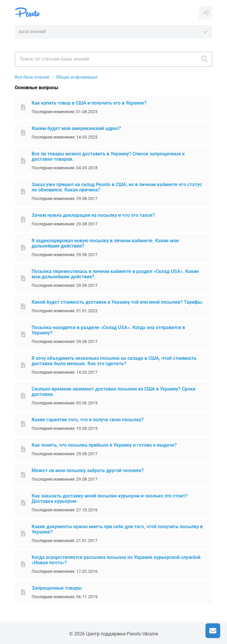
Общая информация (77, 77)
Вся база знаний (32, 77)
